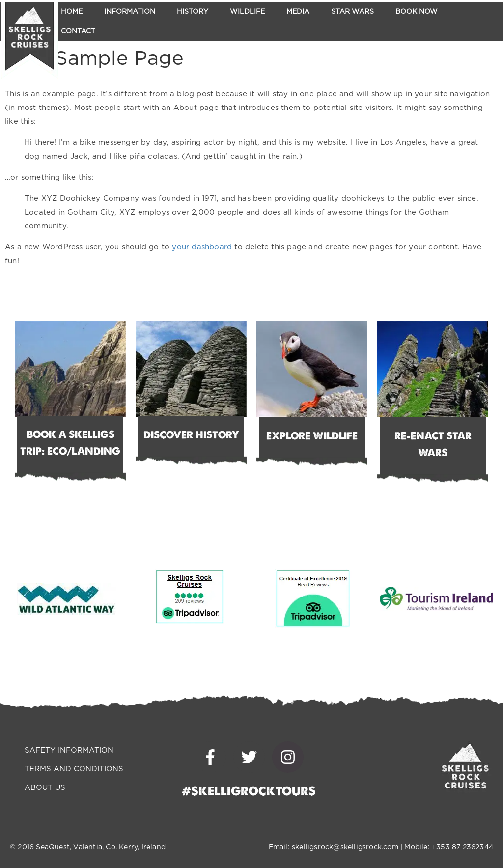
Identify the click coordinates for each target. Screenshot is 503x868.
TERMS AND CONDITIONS (74, 769)
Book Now (417, 12)
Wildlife (247, 12)
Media (298, 12)
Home (72, 12)
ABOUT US (45, 788)
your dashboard (202, 247)
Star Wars (352, 12)
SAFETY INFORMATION (69, 750)
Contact (78, 31)
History (193, 12)
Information (130, 12)
